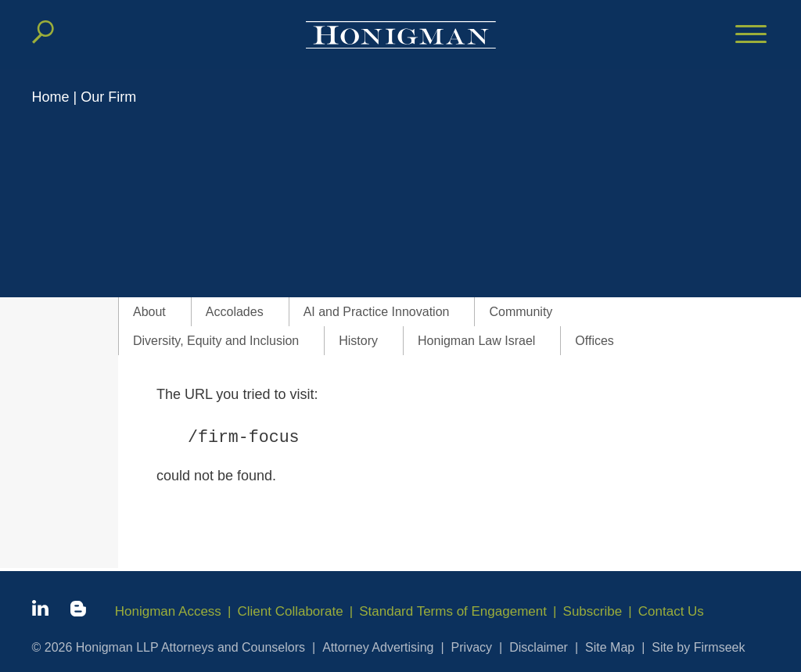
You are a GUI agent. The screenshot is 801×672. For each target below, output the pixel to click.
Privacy (472, 647)
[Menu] (751, 35)
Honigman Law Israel (476, 341)
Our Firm (108, 97)
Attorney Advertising (378, 647)
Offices (594, 341)
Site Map (610, 647)
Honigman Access (168, 611)
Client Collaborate (291, 611)
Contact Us (671, 611)
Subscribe (593, 611)
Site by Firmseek (698, 647)
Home (51, 97)
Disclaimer (539, 647)
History (358, 341)
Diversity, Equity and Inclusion (216, 341)
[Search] (43, 32)
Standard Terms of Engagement (454, 611)
